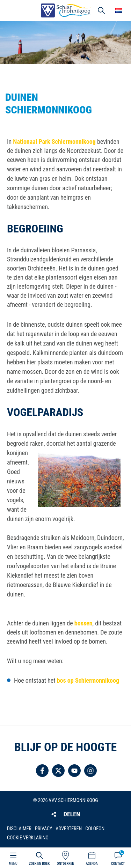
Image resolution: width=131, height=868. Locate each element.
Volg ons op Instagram (90, 771)
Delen (72, 814)
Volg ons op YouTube (74, 771)
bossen (83, 623)
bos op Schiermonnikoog (88, 680)
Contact (118, 864)
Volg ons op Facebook (42, 771)
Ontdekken (65, 864)
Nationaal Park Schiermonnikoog (54, 142)
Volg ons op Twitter (58, 771)
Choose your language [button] (119, 10)
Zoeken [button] (101, 10)
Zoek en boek (39, 864)
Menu (13, 864)
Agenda (92, 864)
